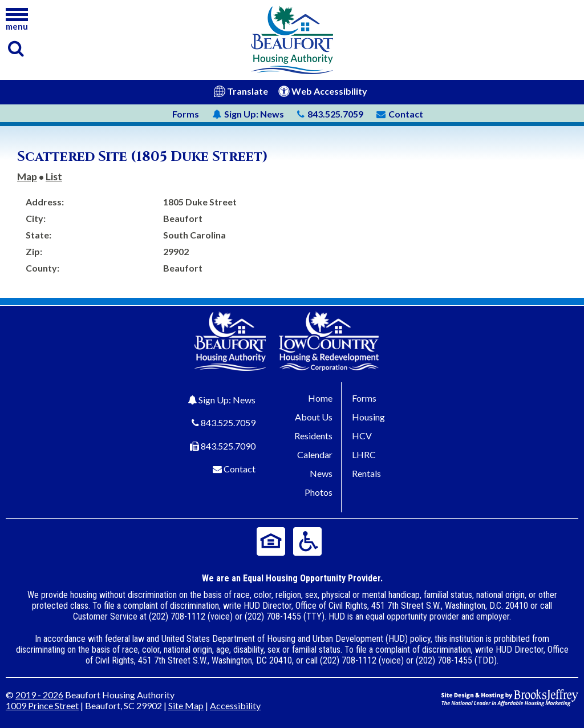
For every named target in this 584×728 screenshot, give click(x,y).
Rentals (366, 473)
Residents (313, 436)
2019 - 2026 (39, 695)
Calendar (315, 454)
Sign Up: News (227, 400)
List (54, 177)
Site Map (186, 705)
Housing (368, 417)
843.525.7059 (228, 422)
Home (320, 398)
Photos (319, 492)
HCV (362, 436)
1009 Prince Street (42, 705)
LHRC (364, 454)
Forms (186, 114)
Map (27, 177)
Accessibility (235, 705)
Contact (240, 469)
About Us (314, 417)
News (248, 114)
